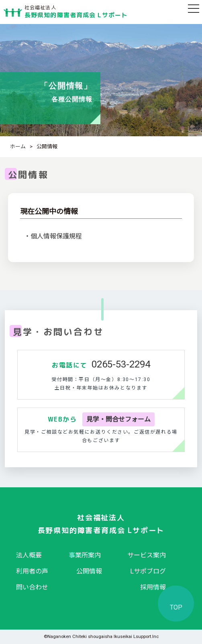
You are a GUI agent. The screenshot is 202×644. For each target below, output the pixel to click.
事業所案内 (85, 555)
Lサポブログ (148, 571)
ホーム (18, 146)
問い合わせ (32, 587)
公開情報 (89, 571)
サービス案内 (147, 555)
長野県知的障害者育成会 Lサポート (76, 10)
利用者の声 (32, 571)
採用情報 (153, 587)
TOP (176, 607)
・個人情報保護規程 (53, 236)
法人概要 (29, 555)
